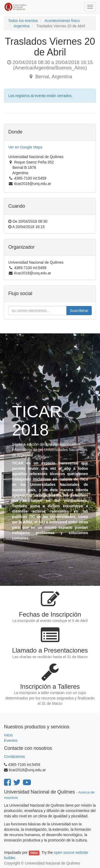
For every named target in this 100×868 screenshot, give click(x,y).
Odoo (34, 853)
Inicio (8, 735)
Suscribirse (79, 311)
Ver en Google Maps (25, 147)
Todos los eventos (23, 21)
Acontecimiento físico (62, 21)
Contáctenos (15, 757)
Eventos (11, 740)
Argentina (22, 26)
